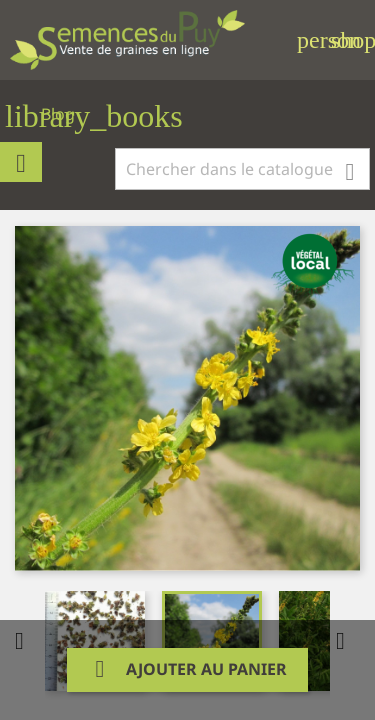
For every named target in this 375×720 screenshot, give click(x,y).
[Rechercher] (242, 169)
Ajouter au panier (187, 669)
